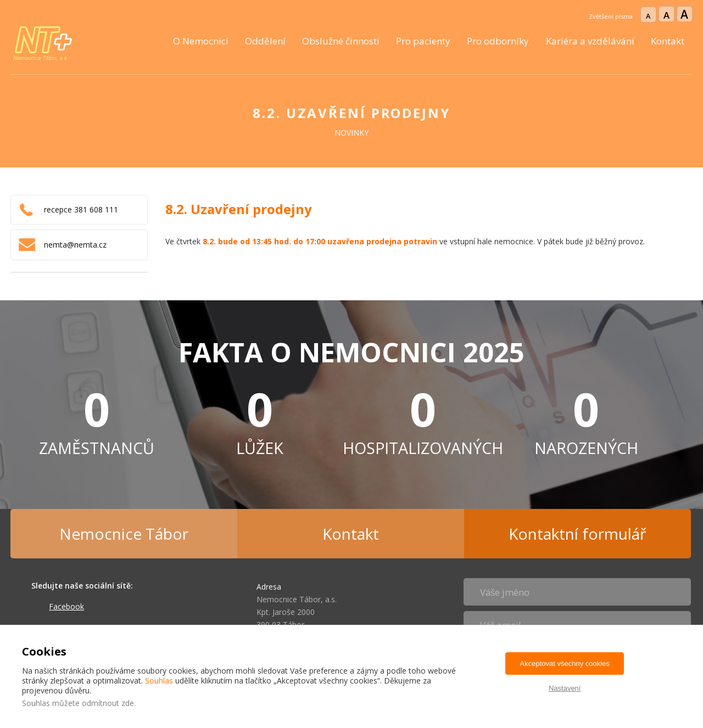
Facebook (66, 606)
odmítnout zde (108, 703)
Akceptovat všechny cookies (565, 663)
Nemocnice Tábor (124, 534)
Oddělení (265, 41)
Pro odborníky (498, 41)
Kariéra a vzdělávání (590, 41)
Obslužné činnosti (341, 41)
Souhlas (159, 681)
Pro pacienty (423, 41)
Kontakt (668, 41)
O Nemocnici (201, 41)
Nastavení (565, 688)
